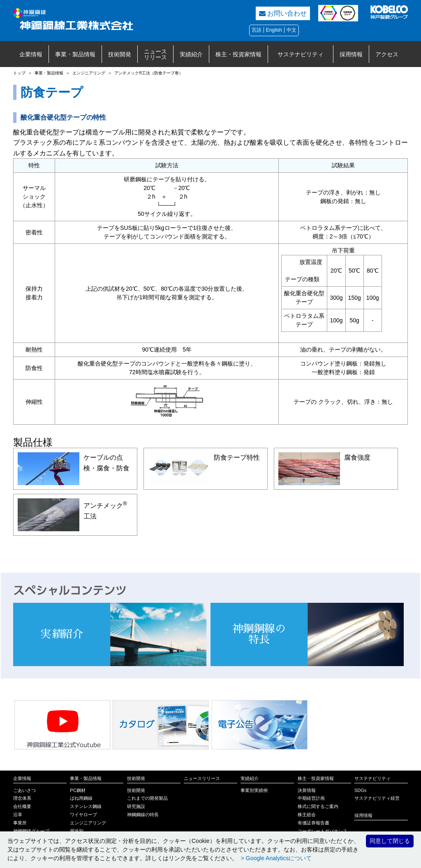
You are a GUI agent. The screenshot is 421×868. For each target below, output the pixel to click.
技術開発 (120, 54)
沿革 (18, 815)
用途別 (77, 831)
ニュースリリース (155, 54)
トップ (19, 73)
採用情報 (351, 54)
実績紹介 (191, 54)
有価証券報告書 (313, 823)
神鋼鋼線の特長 (143, 815)
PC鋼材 (77, 790)
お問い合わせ (283, 13)
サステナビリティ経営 (377, 798)
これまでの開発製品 (147, 798)
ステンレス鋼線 (86, 806)
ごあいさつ (24, 790)
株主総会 (307, 815)
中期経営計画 (311, 798)
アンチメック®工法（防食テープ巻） (149, 73)
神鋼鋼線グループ (31, 831)
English (274, 30)
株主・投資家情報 (238, 54)
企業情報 (31, 54)
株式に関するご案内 (318, 806)
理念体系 (22, 798)
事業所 (20, 823)
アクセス (387, 54)
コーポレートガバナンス (323, 831)
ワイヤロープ (83, 815)
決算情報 (307, 790)
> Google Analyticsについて (275, 858)
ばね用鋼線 (81, 798)
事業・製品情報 (75, 54)
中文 (291, 30)
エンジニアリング (89, 73)
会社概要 (22, 806)
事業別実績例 (254, 790)
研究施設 (136, 806)
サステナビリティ (301, 54)
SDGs (360, 790)
